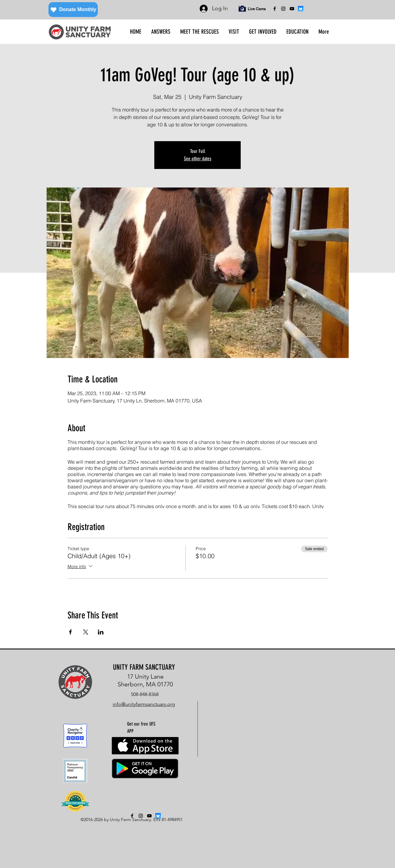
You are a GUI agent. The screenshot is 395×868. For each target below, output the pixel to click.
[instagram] (283, 9)
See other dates (198, 159)
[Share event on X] (86, 632)
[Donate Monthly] (73, 10)
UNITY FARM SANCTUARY (144, 667)
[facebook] (275, 9)
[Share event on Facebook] (71, 632)
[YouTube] (292, 9)
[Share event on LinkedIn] (101, 632)
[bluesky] (301, 9)
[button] (161, 32)
